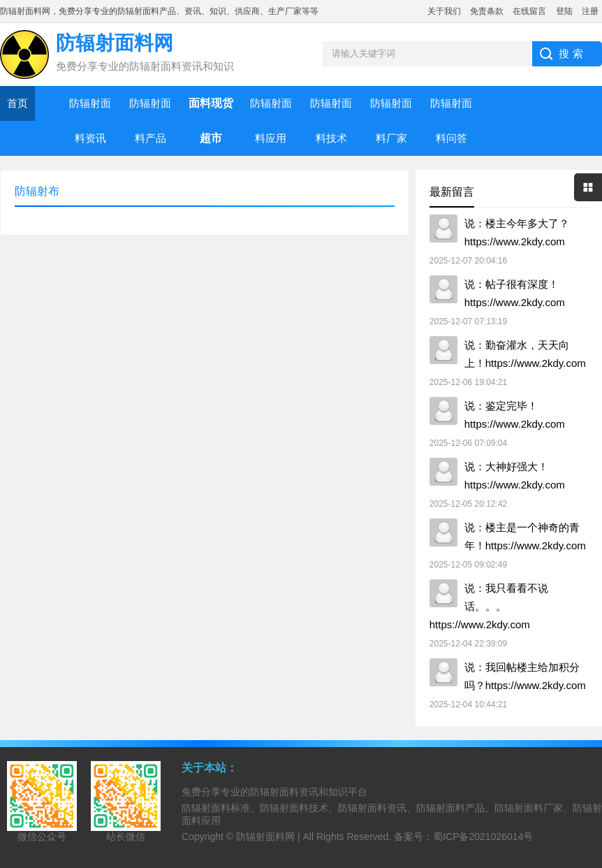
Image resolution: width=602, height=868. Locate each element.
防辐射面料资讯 (90, 121)
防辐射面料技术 (331, 121)
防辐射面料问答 (451, 121)
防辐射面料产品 (150, 121)
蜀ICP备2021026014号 (483, 837)
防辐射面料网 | (269, 837)
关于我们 (444, 11)
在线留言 (529, 11)
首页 (17, 103)
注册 (590, 11)
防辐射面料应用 (271, 121)
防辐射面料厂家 (391, 121)
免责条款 (487, 11)
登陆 (564, 11)
